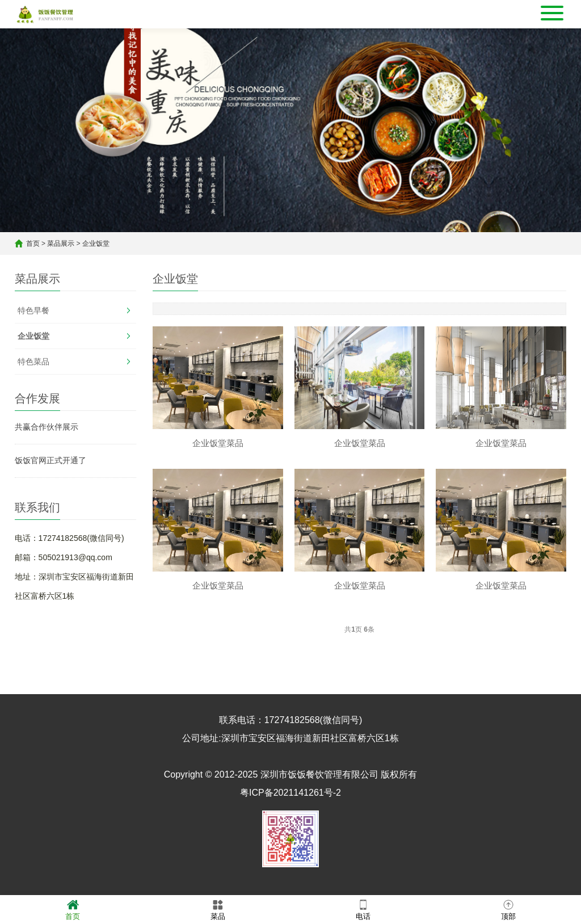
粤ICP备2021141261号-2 (290, 793)
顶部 (508, 909)
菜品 (218, 909)
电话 (363, 909)
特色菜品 (33, 362)
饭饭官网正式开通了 (50, 460)
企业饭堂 (96, 243)
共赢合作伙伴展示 (47, 427)
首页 (33, 243)
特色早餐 (33, 310)
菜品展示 (61, 243)
